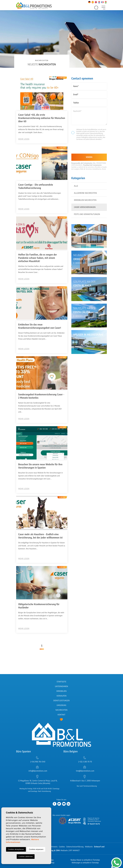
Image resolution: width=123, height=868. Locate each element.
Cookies (62, 847)
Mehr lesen (24, 139)
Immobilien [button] (61, 691)
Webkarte (89, 847)
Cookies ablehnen (26, 856)
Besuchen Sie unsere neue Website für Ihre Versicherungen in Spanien (40, 466)
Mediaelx (64, 851)
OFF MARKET (74, 851)
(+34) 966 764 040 (38, 762)
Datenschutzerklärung (96, 133)
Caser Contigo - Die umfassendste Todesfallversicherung (36, 186)
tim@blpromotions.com (85, 771)
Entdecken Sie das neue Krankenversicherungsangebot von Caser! (40, 326)
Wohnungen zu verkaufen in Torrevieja (85, 863)
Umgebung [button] (61, 705)
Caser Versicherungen (85, 207)
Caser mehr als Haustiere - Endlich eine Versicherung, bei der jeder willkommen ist (40, 536)
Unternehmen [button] (61, 686)
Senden (89, 157)
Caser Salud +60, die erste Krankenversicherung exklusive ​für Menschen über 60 (42, 118)
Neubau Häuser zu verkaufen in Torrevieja (85, 860)
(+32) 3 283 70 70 (85, 762)
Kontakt (62, 715)
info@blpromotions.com (38, 771)
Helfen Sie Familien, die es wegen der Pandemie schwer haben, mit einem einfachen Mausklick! (38, 258)
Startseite (62, 682)
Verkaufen (61, 696)
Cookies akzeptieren (16, 849)
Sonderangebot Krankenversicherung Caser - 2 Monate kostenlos (41, 396)
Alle (76, 186)
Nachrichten (61, 710)
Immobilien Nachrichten (85, 200)
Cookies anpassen (36, 849)
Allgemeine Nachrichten (85, 193)
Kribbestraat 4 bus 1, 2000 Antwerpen (85, 781)
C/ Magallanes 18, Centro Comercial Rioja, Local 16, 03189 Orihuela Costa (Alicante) (38, 782)
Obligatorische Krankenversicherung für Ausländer (39, 606)
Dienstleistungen (61, 701)
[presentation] (85, 148)
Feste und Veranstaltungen (87, 214)
